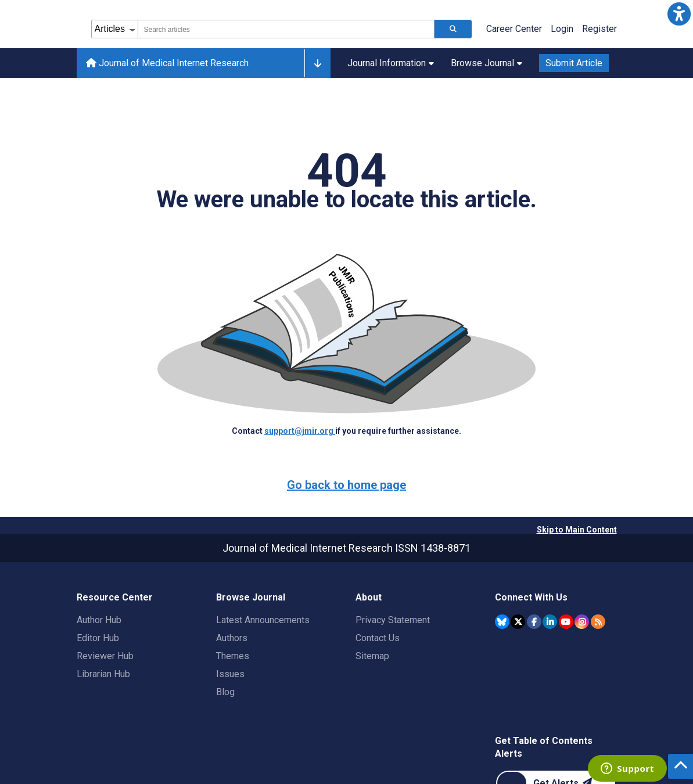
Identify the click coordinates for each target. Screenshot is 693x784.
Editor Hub (98, 638)
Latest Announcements (263, 620)
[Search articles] (453, 29)
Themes (233, 656)
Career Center (514, 29)
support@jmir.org (300, 431)
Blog (225, 692)
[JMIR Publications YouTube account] (566, 622)
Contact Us (378, 638)
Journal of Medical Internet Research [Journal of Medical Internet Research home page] (167, 63)
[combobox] (286, 29)
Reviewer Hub (105, 656)
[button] (679, 14)
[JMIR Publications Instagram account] (582, 622)
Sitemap (372, 656)
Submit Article (574, 63)
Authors (232, 638)
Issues (230, 674)
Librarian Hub (103, 674)
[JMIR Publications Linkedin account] (550, 622)
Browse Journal (486, 63)
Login (562, 29)
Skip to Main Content (577, 530)
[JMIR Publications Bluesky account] (502, 622)
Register (599, 29)
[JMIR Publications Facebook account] (534, 622)
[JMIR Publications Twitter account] (518, 622)
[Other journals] (317, 63)
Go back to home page (346, 485)
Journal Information (391, 63)
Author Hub (99, 620)
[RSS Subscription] (598, 622)
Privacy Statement (393, 620)
